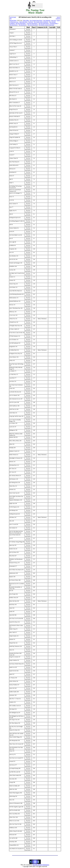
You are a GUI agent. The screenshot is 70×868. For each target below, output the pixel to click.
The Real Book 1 (54, 23)
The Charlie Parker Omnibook (41, 22)
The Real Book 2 (14, 25)
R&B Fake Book (23, 22)
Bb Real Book (13, 20)
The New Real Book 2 (32, 23)
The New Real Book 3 (44, 23)
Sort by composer (58, 18)
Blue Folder (26, 20)
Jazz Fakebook (47, 20)
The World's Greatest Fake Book (46, 25)
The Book (31, 22)
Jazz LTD (54, 20)
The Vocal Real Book (33, 25)
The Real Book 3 (23, 25)
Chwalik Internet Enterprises (41, 865)
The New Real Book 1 (21, 23)
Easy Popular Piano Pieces (36, 20)
